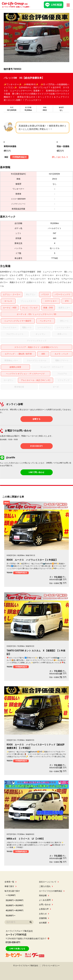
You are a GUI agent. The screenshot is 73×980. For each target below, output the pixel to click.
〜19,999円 (11, 895)
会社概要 (44, 923)
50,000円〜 (11, 916)
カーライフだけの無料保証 (52, 891)
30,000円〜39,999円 (15, 905)
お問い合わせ (46, 905)
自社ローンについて (49, 882)
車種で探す (10, 886)
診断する (37, 419)
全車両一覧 (10, 882)
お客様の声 (45, 909)
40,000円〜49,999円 (15, 910)
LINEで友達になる (17, 949)
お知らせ (44, 914)
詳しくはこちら (60, 157)
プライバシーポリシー (51, 966)
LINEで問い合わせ (36, 472)
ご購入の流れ (46, 886)
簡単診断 (44, 896)
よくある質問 (46, 900)
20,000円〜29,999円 (15, 900)
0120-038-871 (36, 446)
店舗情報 (44, 918)
